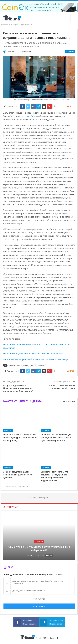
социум (25, 365)
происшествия (15, 365)
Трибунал (39, 541)
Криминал (70, 51)
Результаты (39, 599)
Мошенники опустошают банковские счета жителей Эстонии (34, 354)
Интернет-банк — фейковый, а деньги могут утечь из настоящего (36, 359)
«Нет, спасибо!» (27, 116)
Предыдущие (10, 487)
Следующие (24, 487)
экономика (41, 365)
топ (32, 365)
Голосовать (39, 606)
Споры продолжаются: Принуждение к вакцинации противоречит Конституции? (18, 388)
